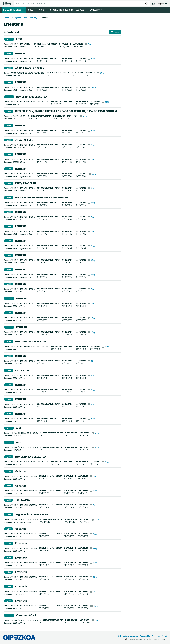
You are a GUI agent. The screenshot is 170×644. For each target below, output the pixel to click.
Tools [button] (30, 10)
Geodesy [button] (81, 10)
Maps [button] (42, 10)
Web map (156, 636)
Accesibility (145, 636)
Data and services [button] (12, 10)
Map (90, 44)
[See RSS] (166, 636)
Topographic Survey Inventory (24, 18)
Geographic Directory (62, 10)
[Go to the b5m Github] (163, 636)
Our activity (97, 10)
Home (6, 18)
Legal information (130, 636)
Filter (115, 32)
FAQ (119, 636)
